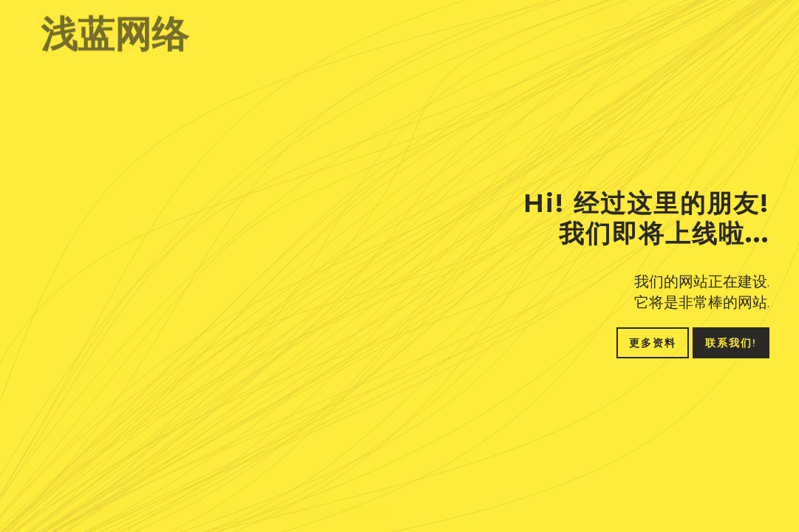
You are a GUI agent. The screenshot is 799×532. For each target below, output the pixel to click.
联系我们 (743, 25)
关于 (670, 25)
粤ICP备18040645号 (94, 505)
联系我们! (731, 343)
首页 (610, 25)
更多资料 (653, 343)
